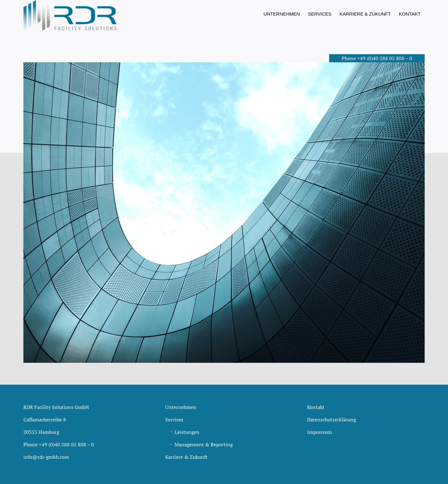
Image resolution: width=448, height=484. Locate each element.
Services (174, 420)
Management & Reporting (204, 444)
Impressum (320, 432)
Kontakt (316, 407)
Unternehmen (181, 407)
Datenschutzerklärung (331, 420)
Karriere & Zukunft (186, 457)
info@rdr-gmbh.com (46, 457)
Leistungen (187, 432)
